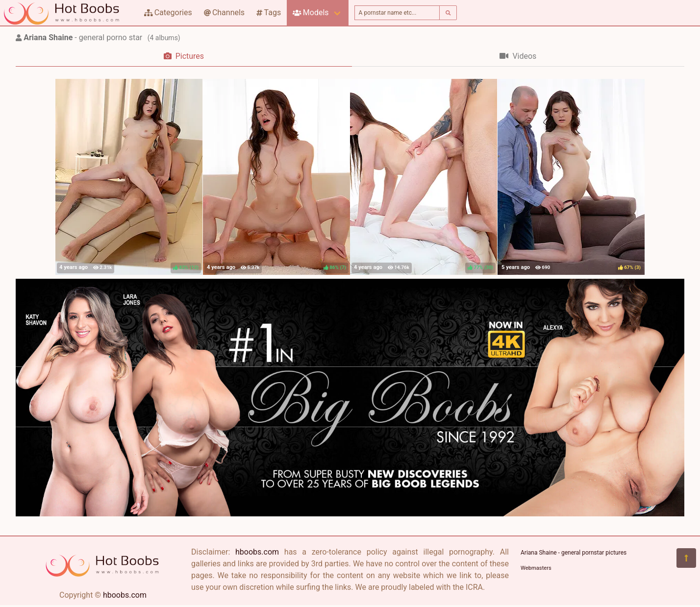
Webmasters (536, 568)
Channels (224, 12)
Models (311, 12)
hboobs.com (125, 595)
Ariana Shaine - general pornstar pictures (574, 553)
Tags (269, 12)
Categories (168, 12)
